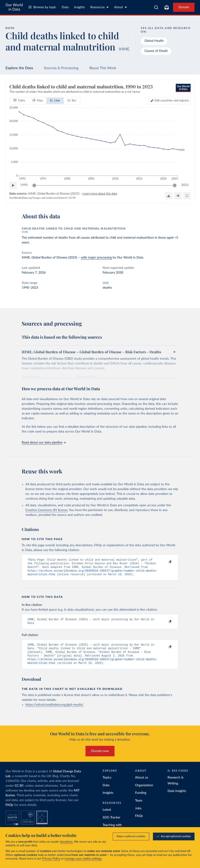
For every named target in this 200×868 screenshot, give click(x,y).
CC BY (72, 198)
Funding (141, 799)
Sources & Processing (61, 68)
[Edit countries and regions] (170, 101)
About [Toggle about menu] (120, 7)
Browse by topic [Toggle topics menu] (42, 7)
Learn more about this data (100, 194)
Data (65, 7)
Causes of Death (156, 51)
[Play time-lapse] (13, 185)
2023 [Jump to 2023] (185, 185)
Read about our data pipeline (44, 443)
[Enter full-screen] (187, 196)
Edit (172, 101)
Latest (107, 816)
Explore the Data (19, 68)
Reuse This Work (103, 68)
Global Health (154, 41)
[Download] (169, 196)
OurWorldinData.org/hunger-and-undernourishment (38, 198)
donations (66, 842)
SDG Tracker (111, 823)
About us (142, 784)
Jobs (138, 814)
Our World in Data (14, 7)
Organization (144, 791)
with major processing (96, 258)
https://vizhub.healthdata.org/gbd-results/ (55, 711)
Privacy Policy (51, 859)
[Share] (178, 196)
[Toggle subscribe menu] (167, 7)
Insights (79, 7)
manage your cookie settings (83, 859)
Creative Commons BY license (46, 510)
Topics (107, 784)
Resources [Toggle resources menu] (99, 7)
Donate (184, 7)
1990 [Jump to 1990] (24, 185)
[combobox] (156, 7)
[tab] (19, 101)
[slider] (34, 185)
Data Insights (177, 797)
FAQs (9, 811)
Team (139, 807)
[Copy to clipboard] (165, 562)
